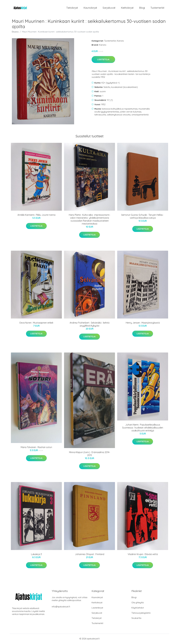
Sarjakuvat (109, 8)
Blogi (142, 8)
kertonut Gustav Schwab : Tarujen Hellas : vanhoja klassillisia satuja (143, 217)
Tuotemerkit (157, 8)
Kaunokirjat (90, 8)
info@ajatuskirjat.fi (61, 607)
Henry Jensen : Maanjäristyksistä (143, 323)
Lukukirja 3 (36, 555)
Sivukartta (136, 619)
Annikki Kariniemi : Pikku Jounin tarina (36, 215)
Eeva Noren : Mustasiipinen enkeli (36, 323)
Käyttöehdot (138, 608)
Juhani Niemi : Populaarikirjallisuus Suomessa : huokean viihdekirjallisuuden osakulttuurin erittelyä (143, 428)
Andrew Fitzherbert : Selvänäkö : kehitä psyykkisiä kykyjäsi (89, 325)
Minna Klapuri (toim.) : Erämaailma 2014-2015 (90, 454)
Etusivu (15, 32)
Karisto (120, 41)
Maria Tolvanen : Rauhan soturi (36, 448)
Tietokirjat (72, 8)
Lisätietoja (103, 60)
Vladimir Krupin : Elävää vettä (143, 555)
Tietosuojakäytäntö (141, 613)
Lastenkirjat (97, 608)
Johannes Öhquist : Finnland (90, 555)
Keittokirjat (127, 8)
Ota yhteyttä (138, 603)
